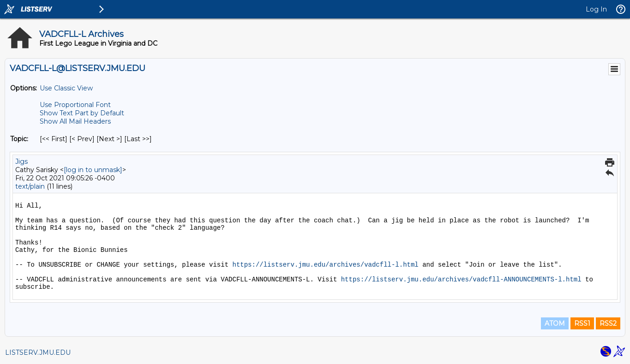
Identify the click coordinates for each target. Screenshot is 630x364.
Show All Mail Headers (75, 121)
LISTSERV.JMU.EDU (38, 352)
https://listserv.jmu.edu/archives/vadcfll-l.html (325, 265)
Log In (596, 9)
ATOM (555, 323)
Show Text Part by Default (82, 113)
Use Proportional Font (75, 105)
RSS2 (608, 323)
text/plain (30, 186)
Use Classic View (66, 88)
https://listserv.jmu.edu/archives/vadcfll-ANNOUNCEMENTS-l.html (461, 280)
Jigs (21, 161)
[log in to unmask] (93, 170)
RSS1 (582, 323)
